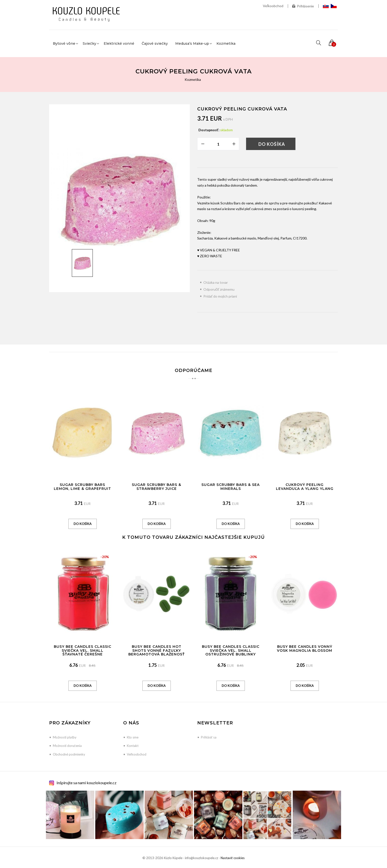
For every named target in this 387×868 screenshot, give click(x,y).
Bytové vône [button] (64, 43)
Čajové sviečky (155, 43)
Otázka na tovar (216, 282)
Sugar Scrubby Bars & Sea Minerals (231, 487)
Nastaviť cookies (233, 858)
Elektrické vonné (119, 43)
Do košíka (272, 144)
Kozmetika (226, 43)
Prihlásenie (303, 6)
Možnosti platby (65, 737)
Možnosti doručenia (67, 746)
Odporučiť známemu (219, 289)
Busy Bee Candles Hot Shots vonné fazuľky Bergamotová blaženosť (156, 650)
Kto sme (133, 737)
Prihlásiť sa (209, 737)
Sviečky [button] (89, 43)
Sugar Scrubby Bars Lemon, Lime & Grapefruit (82, 487)
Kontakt (133, 746)
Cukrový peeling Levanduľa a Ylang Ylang (305, 487)
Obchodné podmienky (69, 754)
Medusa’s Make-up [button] (192, 43)
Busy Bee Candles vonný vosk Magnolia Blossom (305, 648)
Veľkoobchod (273, 6)
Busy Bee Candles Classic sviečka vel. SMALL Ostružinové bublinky (231, 650)
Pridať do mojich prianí (220, 296)
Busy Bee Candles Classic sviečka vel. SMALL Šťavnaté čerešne (83, 650)
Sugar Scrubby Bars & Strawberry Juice (156, 487)
